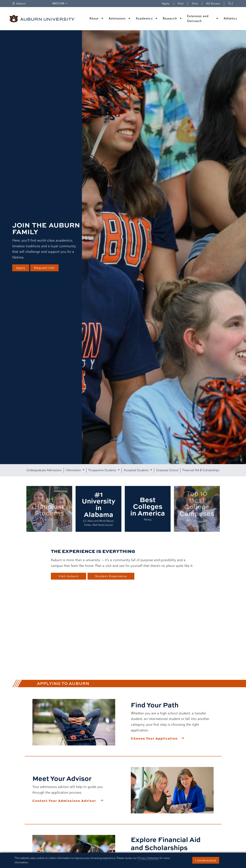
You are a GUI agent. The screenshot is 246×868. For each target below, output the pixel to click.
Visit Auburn (69, 576)
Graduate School (167, 470)
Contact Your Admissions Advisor (64, 801)
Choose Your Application (154, 738)
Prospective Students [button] (103, 470)
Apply (166, 4)
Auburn (21, 4)
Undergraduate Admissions (44, 470)
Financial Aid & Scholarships (201, 470)
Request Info (46, 268)
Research (170, 18)
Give (197, 4)
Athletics (230, 18)
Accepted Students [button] (137, 470)
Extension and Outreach (198, 19)
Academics (144, 18)
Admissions (117, 18)
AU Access (213, 4)
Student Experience (112, 576)
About (94, 18)
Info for (60, 3)
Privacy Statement (148, 858)
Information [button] (74, 470)
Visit (181, 4)
